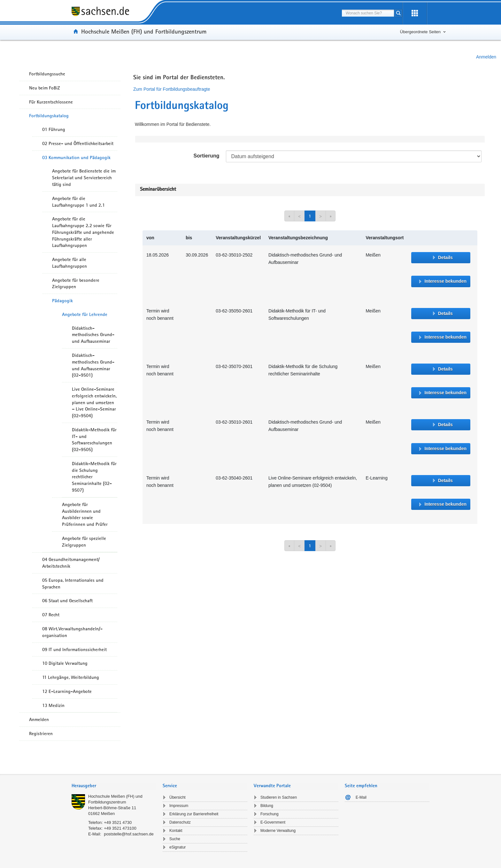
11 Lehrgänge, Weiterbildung (71, 677)
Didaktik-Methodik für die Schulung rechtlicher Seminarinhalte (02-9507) (94, 477)
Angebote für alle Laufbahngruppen (69, 263)
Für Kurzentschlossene (51, 102)
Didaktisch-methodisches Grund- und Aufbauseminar (93, 335)
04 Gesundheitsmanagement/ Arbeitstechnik (71, 563)
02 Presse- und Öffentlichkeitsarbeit (78, 143)
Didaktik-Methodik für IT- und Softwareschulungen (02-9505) (94, 440)
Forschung (270, 814)
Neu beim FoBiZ (45, 88)
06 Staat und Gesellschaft (67, 601)
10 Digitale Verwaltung (65, 663)
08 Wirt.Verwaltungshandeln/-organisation (72, 632)
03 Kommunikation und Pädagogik (76, 157)
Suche (175, 839)
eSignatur (177, 847)
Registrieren (41, 734)
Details (445, 257)
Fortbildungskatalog (49, 116)
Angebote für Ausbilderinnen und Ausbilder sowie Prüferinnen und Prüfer (85, 514)
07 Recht (51, 615)
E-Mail (361, 797)
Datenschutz (180, 822)
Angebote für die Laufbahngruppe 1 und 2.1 (78, 202)
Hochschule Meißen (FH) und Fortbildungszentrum (144, 31)
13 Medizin (53, 705)
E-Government (273, 822)
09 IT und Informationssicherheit (74, 649)
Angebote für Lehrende (85, 314)
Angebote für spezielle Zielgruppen (84, 542)
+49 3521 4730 (118, 822)
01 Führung (54, 129)
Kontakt (176, 831)
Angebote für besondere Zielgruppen (76, 284)
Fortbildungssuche (47, 74)
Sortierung (207, 156)
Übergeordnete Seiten (420, 32)
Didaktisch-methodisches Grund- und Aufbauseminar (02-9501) (93, 365)
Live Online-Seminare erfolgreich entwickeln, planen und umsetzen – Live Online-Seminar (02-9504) (94, 402)
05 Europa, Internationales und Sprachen (73, 584)
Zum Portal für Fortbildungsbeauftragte (172, 89)
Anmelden (486, 57)
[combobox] (368, 13)
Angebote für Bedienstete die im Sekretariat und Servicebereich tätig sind (84, 178)
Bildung (267, 806)
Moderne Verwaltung (278, 831)
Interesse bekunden (445, 281)
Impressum (179, 806)
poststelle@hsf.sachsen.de (129, 834)
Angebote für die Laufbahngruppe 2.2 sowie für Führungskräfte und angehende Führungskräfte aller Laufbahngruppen (83, 232)
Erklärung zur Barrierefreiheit (194, 814)
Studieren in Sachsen (279, 797)
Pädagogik (62, 301)
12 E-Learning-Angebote (67, 691)
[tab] (114, 786)
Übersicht (177, 797)
